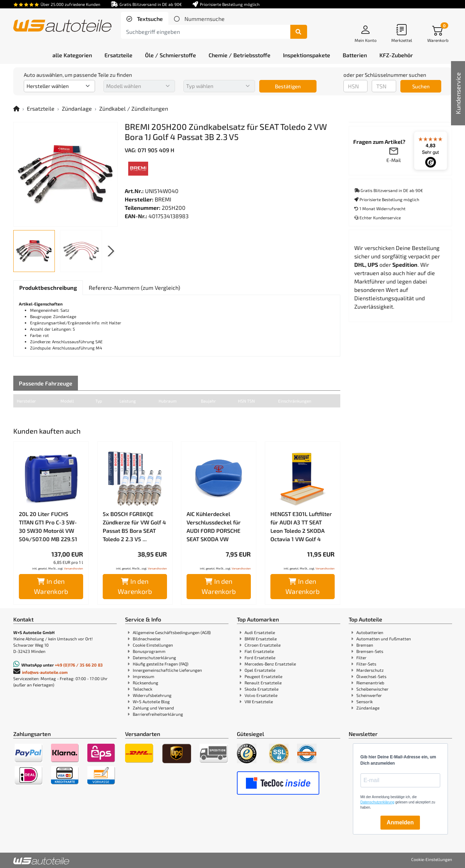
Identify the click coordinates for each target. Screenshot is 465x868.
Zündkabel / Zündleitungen (134, 108)
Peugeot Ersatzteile (263, 676)
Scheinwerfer (369, 695)
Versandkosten (74, 568)
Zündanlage (77, 108)
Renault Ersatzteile (263, 683)
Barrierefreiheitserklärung (158, 714)
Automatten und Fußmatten (384, 639)
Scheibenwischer (372, 689)
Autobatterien (370, 632)
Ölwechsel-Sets (371, 676)
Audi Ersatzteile (260, 632)
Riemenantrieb (370, 683)
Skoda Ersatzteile (261, 689)
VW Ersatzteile (259, 701)
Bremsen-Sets (370, 651)
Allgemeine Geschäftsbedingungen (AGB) (172, 632)
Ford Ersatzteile (260, 657)
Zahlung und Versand (153, 708)
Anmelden (400, 822)
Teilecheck (143, 689)
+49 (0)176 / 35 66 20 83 (79, 665)
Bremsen (365, 645)
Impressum (144, 676)
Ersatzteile (41, 108)
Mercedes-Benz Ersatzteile (270, 664)
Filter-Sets (366, 664)
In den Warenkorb (51, 586)
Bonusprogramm (149, 651)
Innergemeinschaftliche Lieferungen (167, 670)
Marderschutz (370, 670)
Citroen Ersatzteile (263, 645)
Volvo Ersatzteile (261, 695)
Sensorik (365, 701)
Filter (361, 657)
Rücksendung (146, 683)
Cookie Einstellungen (153, 645)
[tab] (145, 19)
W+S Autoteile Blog (151, 701)
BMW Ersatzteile (261, 639)
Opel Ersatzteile (260, 670)
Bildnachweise (147, 639)
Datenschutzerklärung (154, 657)
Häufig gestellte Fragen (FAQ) (161, 664)
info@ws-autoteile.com (45, 672)
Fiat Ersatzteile (259, 651)
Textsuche (149, 19)
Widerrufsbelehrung (152, 695)
